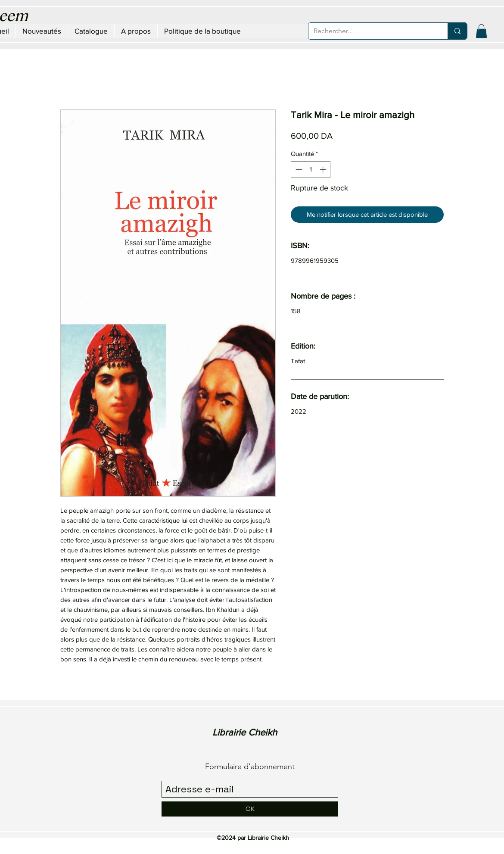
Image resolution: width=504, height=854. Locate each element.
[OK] (250, 809)
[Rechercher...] (372, 31)
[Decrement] (298, 170)
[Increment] (324, 170)
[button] (481, 31)
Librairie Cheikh (245, 732)
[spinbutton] (311, 170)
